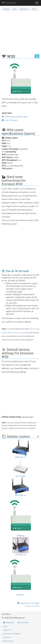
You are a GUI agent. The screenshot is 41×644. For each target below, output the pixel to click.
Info (15, 9)
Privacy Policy (8, 641)
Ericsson (24, 9)
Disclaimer (7, 637)
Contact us (7, 630)
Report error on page (28, 605)
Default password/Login (15, 117)
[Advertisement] (20, 34)
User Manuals (10, 120)
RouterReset (9, 3)
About (5, 626)
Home (6, 9)
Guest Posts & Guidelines (12, 634)
